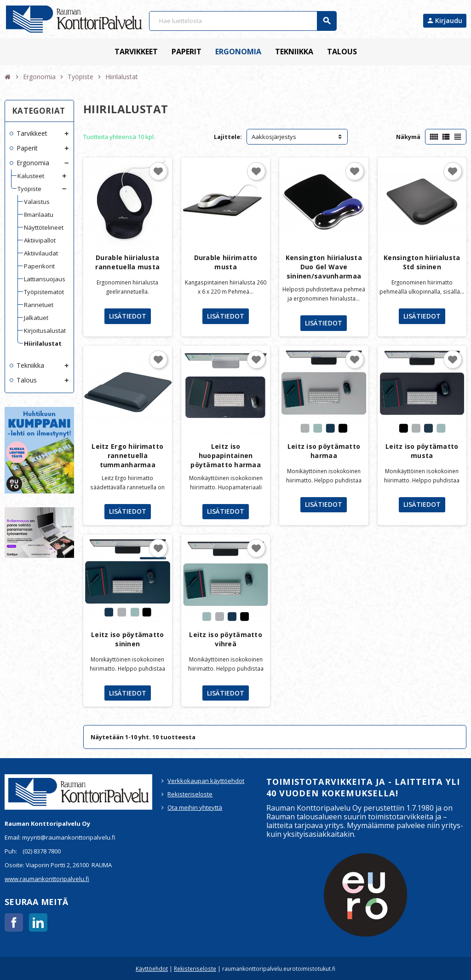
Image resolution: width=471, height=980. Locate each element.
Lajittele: (228, 137)
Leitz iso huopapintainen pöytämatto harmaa (226, 455)
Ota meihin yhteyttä (195, 807)
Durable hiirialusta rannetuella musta (127, 262)
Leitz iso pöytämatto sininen (128, 639)
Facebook (14, 922)
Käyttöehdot (152, 968)
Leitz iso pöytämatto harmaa (324, 451)
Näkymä (408, 137)
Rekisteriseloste (190, 794)
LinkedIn (38, 922)
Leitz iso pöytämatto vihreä (226, 639)
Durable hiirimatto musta (226, 262)
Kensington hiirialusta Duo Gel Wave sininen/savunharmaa (324, 267)
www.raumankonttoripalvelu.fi (47, 879)
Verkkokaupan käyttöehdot (206, 781)
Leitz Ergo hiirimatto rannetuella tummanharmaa (127, 455)
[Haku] (243, 21)
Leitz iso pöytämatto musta (422, 451)
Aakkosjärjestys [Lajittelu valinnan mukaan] (274, 137)
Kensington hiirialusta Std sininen (422, 262)
